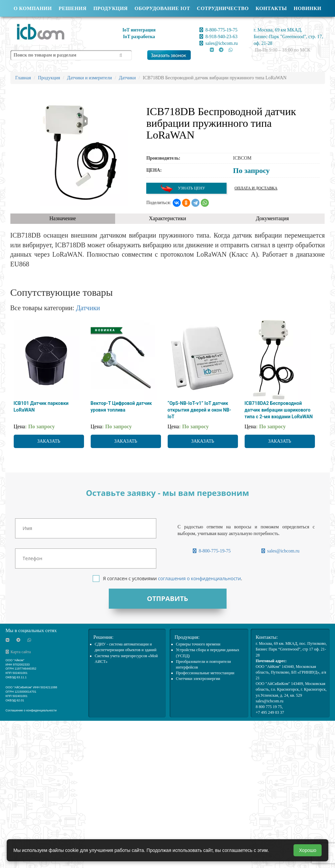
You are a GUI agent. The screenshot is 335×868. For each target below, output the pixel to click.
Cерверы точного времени (198, 644)
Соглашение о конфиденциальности (31, 710)
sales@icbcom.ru (219, 43)
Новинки (308, 8)
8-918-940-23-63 (218, 37)
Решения (72, 8)
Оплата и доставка (256, 188)
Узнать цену (183, 188)
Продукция (111, 8)
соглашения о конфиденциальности (199, 578)
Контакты (271, 8)
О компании (33, 8)
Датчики (88, 308)
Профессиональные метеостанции (205, 673)
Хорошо (308, 850)
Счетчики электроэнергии (198, 679)
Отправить (167, 598)
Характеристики (167, 218)
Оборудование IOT (162, 8)
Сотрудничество (223, 8)
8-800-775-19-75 (218, 30)
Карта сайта (18, 652)
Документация (272, 218)
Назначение (62, 218)
